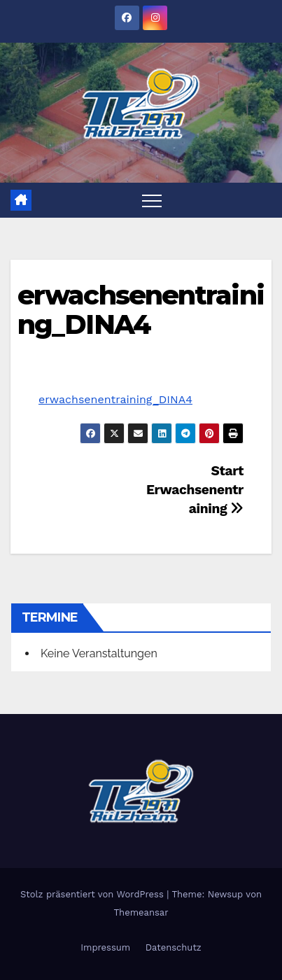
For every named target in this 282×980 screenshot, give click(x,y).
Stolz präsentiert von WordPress (93, 894)
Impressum (105, 947)
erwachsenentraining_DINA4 (141, 310)
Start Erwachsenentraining (195, 490)
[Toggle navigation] (152, 200)
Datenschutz (174, 947)
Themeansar (141, 912)
